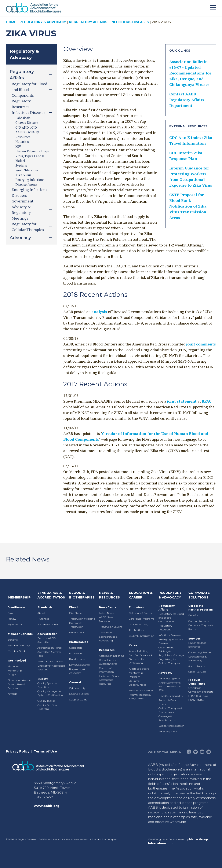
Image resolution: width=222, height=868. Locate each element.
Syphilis (21, 165)
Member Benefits (20, 634)
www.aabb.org (47, 806)
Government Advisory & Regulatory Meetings (171, 651)
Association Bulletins (111, 656)
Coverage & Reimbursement (169, 718)
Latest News (106, 613)
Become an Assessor (20, 680)
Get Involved (17, 661)
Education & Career (141, 595)
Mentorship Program (15, 672)
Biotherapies (79, 642)
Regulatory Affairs (88, 22)
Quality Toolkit (46, 701)
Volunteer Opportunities (137, 683)
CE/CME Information (142, 636)
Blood (73, 607)
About (41, 613)
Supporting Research (171, 726)
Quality (43, 679)
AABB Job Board (139, 669)
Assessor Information (50, 661)
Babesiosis (23, 118)
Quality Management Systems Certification (50, 693)
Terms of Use (45, 751)
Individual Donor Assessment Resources (109, 680)
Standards (45, 607)
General (75, 682)
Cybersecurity (77, 688)
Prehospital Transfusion (76, 625)
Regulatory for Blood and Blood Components (171, 618)
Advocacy (165, 673)
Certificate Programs (142, 619)
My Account (15, 624)
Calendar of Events (140, 613)
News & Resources (80, 665)
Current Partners (199, 621)
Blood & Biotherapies (82, 595)
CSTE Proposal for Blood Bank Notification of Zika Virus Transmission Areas (188, 206)
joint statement (182, 401)
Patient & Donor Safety (168, 702)
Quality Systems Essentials (47, 685)
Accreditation (48, 634)
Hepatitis (22, 142)
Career (134, 645)
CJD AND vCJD (26, 127)
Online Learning (139, 624)
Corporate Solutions (199, 595)
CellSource (105, 632)
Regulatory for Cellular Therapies (169, 661)
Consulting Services (200, 652)
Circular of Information (106, 670)
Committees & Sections (16, 686)
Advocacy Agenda (169, 678)
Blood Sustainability (171, 696)
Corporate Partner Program (201, 608)
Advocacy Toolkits (169, 731)
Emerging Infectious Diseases (171, 641)
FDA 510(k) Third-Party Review (199, 698)
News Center (108, 607)
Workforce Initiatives (141, 690)
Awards (12, 694)
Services (194, 639)
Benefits (13, 640)
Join (10, 613)
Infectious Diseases (130, 22)
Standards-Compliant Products (201, 690)
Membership (19, 597)
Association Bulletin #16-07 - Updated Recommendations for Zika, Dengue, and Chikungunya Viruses (190, 73)
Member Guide (17, 651)
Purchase (43, 619)
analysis (99, 312)
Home (11, 22)
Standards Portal (48, 624)
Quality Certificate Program (48, 707)
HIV (18, 146)
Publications (77, 632)
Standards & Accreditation (51, 595)
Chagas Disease (27, 122)
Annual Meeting (139, 651)
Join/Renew (16, 607)
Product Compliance (197, 682)
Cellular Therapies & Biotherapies (170, 710)
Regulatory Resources (165, 628)
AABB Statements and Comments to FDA (170, 686)
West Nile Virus (27, 170)
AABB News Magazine (106, 619)
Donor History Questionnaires (108, 662)
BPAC (207, 401)
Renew (12, 619)
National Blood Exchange (197, 645)
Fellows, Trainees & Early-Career (140, 697)
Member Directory (19, 645)
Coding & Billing (79, 694)
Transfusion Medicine (82, 619)
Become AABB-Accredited (47, 640)
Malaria (21, 161)
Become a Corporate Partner (201, 627)
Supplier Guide (78, 699)
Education (76, 653)
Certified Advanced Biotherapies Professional (140, 659)
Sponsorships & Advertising (108, 639)
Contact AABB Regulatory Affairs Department (187, 100)
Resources (107, 650)
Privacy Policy (18, 751)
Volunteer (14, 666)
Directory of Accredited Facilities (51, 668)
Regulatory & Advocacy (43, 22)
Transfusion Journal (111, 627)
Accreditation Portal (50, 648)
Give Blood (76, 613)
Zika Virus (23, 175)
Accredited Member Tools (49, 654)
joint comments (201, 344)
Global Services (197, 672)
